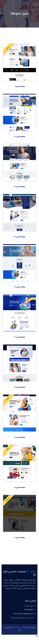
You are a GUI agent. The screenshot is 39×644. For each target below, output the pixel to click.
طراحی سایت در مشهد (17, 627)
